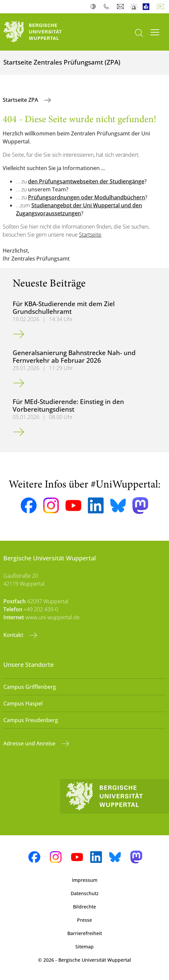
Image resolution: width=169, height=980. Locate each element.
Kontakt (14, 635)
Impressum (85, 880)
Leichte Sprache (147, 7)
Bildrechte (84, 907)
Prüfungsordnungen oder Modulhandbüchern (86, 197)
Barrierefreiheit (85, 933)
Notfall (134, 7)
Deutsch (162, 7)
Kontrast (94, 7)
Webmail (121, 7)
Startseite (90, 235)
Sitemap (84, 947)
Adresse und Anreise (30, 743)
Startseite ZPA (21, 100)
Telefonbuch (108, 7)
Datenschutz (85, 893)
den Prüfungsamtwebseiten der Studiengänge (86, 181)
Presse (84, 920)
